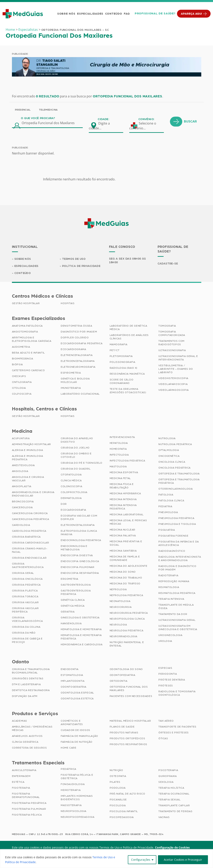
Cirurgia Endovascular (29, 558)
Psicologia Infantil (124, 812)
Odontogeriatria (74, 687)
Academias (20, 721)
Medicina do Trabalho (126, 578)
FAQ (126, 14)
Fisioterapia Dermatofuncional (26, 796)
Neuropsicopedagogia (77, 817)
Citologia (19, 388)
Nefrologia (118, 590)
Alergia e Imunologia (28, 451)
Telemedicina (48, 110)
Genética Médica (73, 606)
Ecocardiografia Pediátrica (82, 344)
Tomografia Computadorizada (172, 334)
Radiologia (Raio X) (123, 368)
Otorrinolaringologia (176, 489)
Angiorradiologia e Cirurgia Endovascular (33, 494)
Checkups (19, 377)
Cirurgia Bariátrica (26, 537)
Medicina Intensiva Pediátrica (123, 507)
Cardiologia (21, 525)
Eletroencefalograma (78, 361)
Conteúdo (113, 14)
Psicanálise (118, 800)
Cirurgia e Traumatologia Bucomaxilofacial (31, 671)
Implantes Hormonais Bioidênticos (77, 798)
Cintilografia (22, 382)
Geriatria (68, 612)
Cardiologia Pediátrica (29, 531)
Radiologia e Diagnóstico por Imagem (177, 568)
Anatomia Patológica (27, 326)
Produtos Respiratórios (128, 745)
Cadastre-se (168, 264)
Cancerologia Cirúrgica (30, 514)
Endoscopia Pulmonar (77, 568)
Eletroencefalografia (78, 525)
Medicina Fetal (120, 479)
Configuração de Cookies (172, 848)
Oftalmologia (169, 451)
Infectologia (119, 455)
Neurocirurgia (121, 607)
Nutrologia (167, 439)
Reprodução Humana (174, 582)
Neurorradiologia (124, 637)
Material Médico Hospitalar (130, 721)
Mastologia (118, 467)
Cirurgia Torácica (25, 597)
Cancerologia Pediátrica (31, 520)
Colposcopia (22, 394)
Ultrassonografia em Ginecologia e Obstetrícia (178, 628)
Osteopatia (118, 776)
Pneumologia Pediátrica (176, 519)
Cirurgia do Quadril (76, 469)
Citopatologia (71, 475)
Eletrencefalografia (77, 356)
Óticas (163, 739)
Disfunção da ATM (25, 697)
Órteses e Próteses (174, 733)
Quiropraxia (168, 776)
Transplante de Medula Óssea (176, 607)
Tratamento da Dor (173, 615)
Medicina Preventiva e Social (126, 544)
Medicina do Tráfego (125, 584)
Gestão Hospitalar (26, 304)
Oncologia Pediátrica (174, 468)
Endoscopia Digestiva (77, 556)
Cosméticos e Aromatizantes (72, 723)
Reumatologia (169, 588)
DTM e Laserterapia (26, 685)
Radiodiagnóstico (172, 551)
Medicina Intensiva (123, 500)
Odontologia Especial (77, 693)
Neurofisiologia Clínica (127, 619)
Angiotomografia (25, 332)
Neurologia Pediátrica (127, 631)
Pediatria (165, 507)
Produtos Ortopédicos (127, 739)
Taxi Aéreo (166, 721)
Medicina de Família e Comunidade (125, 559)
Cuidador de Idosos (75, 731)
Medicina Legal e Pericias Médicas (128, 522)
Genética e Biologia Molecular (75, 381)
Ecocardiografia (73, 510)
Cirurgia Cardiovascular (31, 543)
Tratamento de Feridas (175, 812)
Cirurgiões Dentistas (28, 679)
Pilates (115, 782)
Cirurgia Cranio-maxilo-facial (30, 551)
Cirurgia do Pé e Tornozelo (82, 463)
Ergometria (69, 579)
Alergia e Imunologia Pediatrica (28, 458)
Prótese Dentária (172, 680)
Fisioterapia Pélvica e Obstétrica (77, 777)
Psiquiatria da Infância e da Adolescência (179, 544)
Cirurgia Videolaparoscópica (27, 620)
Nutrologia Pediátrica (175, 445)
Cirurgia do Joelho (75, 448)
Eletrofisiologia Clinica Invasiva (79, 533)
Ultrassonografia (172, 351)
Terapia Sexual (169, 800)
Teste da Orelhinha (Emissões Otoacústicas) (128, 391)
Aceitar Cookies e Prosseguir (183, 860)
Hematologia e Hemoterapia (81, 630)
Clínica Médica (71, 481)
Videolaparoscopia (173, 384)
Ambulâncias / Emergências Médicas (32, 729)
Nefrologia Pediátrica (126, 596)
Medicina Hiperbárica (125, 494)
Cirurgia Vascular (25, 603)
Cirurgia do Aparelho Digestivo (77, 440)
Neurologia (118, 625)
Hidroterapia (71, 790)
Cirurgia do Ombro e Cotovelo (76, 456)
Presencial (23, 110)
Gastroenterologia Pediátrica (76, 593)
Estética (18, 782)
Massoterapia (71, 806)
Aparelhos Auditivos (27, 736)
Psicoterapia (168, 771)
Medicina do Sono (123, 572)
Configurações (141, 860)
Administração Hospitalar (31, 445)
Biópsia (17, 365)
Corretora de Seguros (29, 748)
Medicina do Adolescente (129, 566)
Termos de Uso (75, 259)
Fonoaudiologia (73, 785)
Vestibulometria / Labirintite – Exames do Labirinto (176, 369)
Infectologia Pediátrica (127, 461)
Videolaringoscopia (174, 390)
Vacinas (164, 818)
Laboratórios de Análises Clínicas (129, 337)
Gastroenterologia (76, 585)
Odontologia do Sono (126, 670)
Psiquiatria (167, 530)
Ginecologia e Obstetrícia (80, 618)
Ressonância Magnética (127, 374)
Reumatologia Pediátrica (177, 593)
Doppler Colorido (75, 338)
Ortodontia (119, 681)
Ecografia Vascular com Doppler (79, 518)
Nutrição (116, 771)
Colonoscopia (71, 487)
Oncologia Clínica (172, 462)
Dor (64, 504)
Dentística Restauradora (31, 691)
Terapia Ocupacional (174, 794)
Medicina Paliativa (123, 536)
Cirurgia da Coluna (26, 627)
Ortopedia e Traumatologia (179, 474)
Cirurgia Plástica (25, 591)
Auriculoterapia (24, 771)
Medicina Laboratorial (127, 515)
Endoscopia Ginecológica (80, 562)
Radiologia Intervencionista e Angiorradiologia (180, 559)
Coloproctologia (74, 493)
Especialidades (90, 14)
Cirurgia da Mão (24, 633)
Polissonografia (122, 362)
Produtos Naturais (124, 733)
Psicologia (118, 806)
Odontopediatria (122, 675)
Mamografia (119, 345)
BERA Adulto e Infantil (28, 353)
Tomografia (167, 326)
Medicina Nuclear (123, 530)
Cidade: (103, 119)
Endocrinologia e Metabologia (74, 548)
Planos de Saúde (122, 727)
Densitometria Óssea (76, 326)
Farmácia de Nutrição (77, 742)
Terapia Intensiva (171, 599)
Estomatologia (72, 675)
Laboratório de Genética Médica (128, 328)
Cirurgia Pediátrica (26, 585)
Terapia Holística (171, 788)
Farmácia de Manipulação (79, 736)
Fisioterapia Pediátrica (29, 803)
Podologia (118, 788)
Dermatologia (71, 498)
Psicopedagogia (122, 818)
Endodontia (70, 670)
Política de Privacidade (82, 266)
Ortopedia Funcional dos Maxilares (129, 689)
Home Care (68, 748)
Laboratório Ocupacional (80, 394)
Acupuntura (21, 439)
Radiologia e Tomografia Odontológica (177, 694)
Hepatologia (119, 443)
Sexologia (166, 782)
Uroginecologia (170, 636)
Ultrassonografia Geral (177, 620)
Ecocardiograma (73, 350)
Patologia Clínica (171, 501)
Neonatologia (120, 602)
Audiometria (21, 347)
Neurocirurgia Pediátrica (129, 613)
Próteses (166, 686)
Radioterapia (168, 576)
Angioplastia (22, 487)
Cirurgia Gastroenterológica (28, 566)
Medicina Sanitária (123, 551)
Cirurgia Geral (23, 573)
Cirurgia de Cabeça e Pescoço (27, 641)
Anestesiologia (23, 466)
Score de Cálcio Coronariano (122, 382)
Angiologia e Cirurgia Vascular (28, 479)
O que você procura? (38, 118)
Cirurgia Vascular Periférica (25, 610)
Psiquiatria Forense (173, 536)
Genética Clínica (73, 600)
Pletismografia (121, 357)
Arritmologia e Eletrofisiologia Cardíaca (32, 340)
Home (10, 30)
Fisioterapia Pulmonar (29, 809)
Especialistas (28, 30)
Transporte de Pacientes (177, 727)
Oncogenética (169, 456)
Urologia (165, 641)
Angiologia (20, 472)
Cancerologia (22, 508)
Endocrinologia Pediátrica (81, 541)
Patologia (166, 495)
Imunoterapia (71, 388)
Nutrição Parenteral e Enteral (127, 644)
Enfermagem (21, 776)
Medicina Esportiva (124, 473)
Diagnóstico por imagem (79, 332)
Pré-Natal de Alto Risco (127, 794)
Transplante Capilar (174, 806)
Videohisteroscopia (173, 379)
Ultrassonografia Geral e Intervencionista (178, 358)
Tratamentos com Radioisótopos (171, 343)
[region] (106, 859)
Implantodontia (73, 681)
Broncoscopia (23, 502)
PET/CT (115, 351)
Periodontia (168, 674)
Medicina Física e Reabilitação (122, 486)
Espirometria (71, 373)
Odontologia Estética (77, 699)
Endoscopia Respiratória (80, 573)
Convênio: (146, 119)
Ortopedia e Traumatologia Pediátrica (179, 482)
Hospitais (68, 304)
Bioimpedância (23, 359)
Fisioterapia (21, 788)
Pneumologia (168, 513)
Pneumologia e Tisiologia (177, 524)
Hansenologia (71, 624)
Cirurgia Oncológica (27, 579)
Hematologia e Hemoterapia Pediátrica (81, 637)
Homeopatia (118, 449)
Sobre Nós (66, 14)
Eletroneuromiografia (78, 367)
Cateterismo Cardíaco (28, 371)
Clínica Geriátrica (25, 742)
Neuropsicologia (74, 812)
